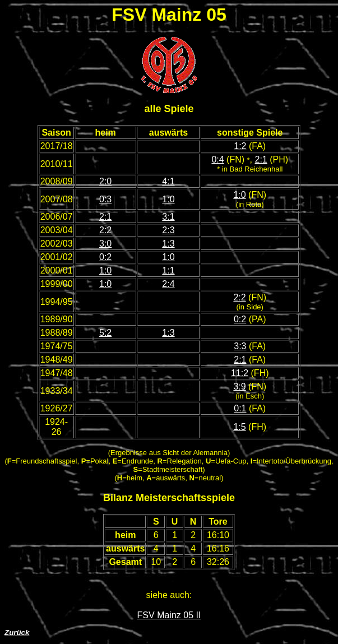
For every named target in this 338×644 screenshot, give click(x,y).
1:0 (168, 199)
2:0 (105, 181)
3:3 (240, 346)
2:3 (168, 230)
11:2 (240, 373)
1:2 (240, 146)
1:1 (168, 270)
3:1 (168, 217)
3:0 (105, 244)
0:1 (240, 408)
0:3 (105, 199)
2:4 (168, 284)
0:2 (105, 257)
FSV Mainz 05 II (169, 615)
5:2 (105, 333)
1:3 (168, 244)
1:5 (239, 427)
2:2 (105, 230)
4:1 (168, 181)
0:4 (217, 159)
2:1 (261, 159)
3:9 (239, 386)
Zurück (17, 633)
